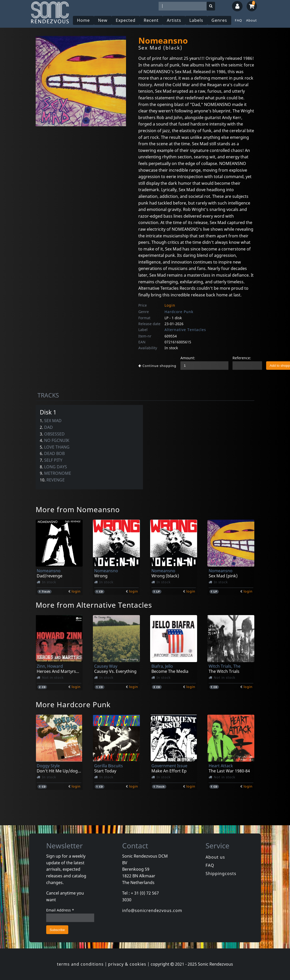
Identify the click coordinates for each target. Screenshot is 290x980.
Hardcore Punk (179, 312)
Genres (219, 20)
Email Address (60, 910)
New (103, 20)
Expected (126, 20)
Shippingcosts (221, 874)
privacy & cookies (127, 964)
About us (215, 857)
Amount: (188, 358)
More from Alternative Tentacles (94, 605)
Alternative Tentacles (185, 330)
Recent (151, 20)
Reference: (242, 358)
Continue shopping (157, 366)
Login (170, 305)
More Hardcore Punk (73, 704)
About (252, 20)
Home (83, 20)
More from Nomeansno (78, 509)
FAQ (238, 20)
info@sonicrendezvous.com (152, 910)
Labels (196, 20)
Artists (174, 20)
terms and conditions (80, 964)
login (76, 591)
